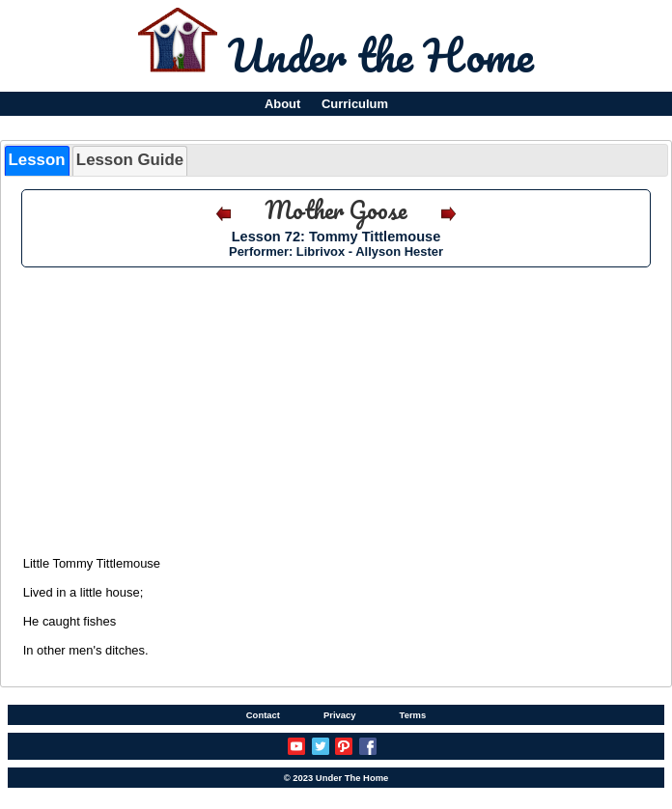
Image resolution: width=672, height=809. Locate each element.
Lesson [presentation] (37, 160)
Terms (413, 715)
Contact (263, 715)
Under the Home (381, 55)
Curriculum (355, 104)
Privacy (340, 715)
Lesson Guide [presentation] (130, 160)
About (282, 104)
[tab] (37, 161)
